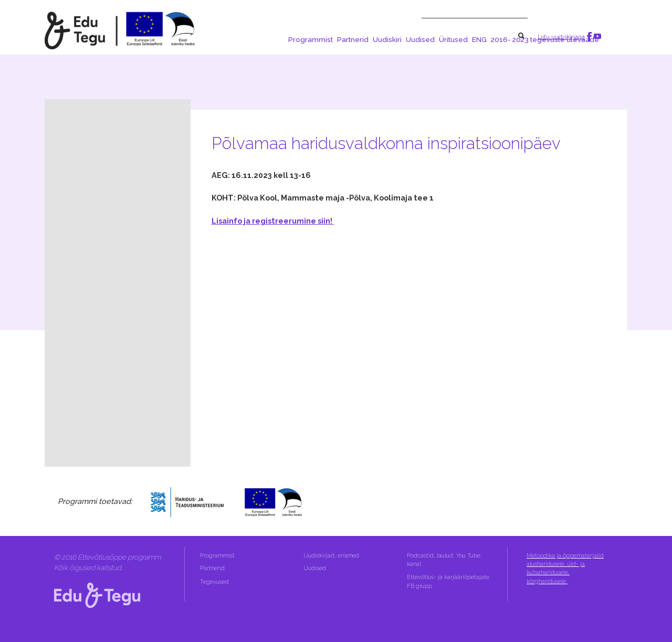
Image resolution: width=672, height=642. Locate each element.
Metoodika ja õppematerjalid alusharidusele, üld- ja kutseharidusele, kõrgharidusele (565, 569)
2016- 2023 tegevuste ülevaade (545, 39)
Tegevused (215, 582)
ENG (479, 39)
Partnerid (353, 39)
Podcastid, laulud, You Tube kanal (444, 560)
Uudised (420, 39)
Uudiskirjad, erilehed (332, 556)
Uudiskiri (387, 39)
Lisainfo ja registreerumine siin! (273, 221)
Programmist (311, 39)
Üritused (453, 39)
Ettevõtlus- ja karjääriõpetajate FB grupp (448, 581)
